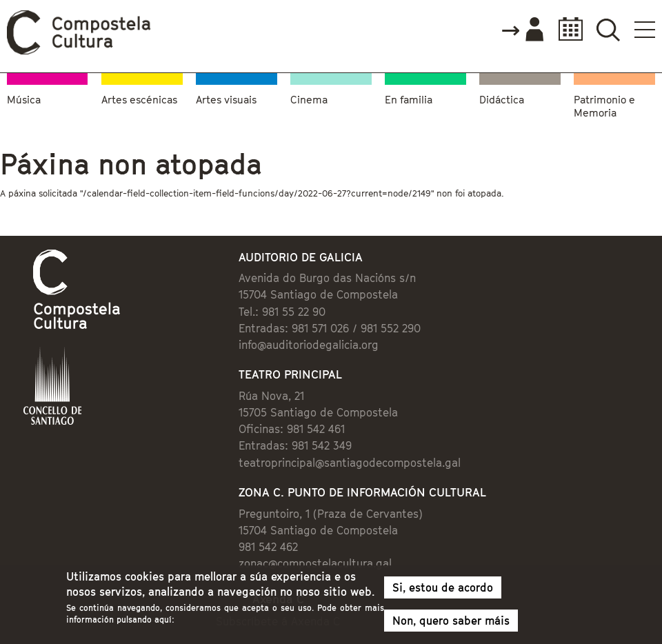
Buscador (608, 29)
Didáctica (502, 99)
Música (24, 99)
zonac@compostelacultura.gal (315, 563)
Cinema (309, 99)
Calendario (566, 29)
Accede (522, 30)
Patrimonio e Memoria (604, 106)
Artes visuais (226, 99)
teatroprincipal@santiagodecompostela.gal (350, 463)
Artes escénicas (139, 99)
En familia (409, 99)
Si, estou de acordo (443, 591)
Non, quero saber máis (451, 624)
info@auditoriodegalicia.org (309, 345)
